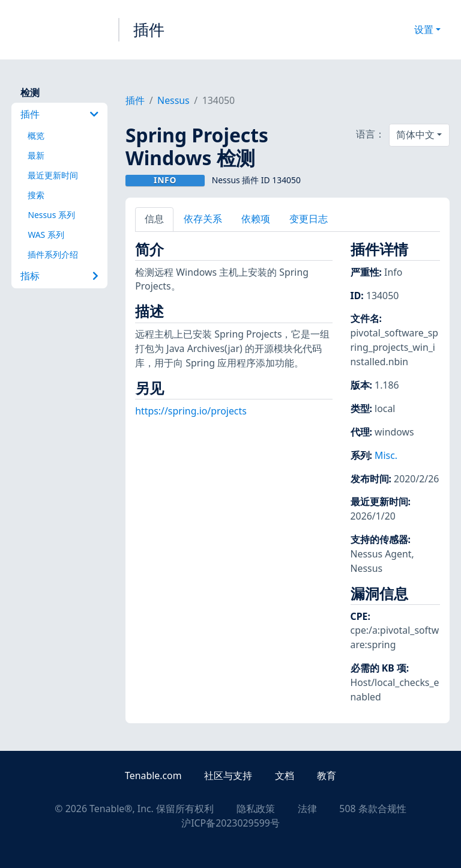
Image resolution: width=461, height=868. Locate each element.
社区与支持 (228, 775)
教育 (327, 775)
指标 (59, 276)
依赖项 (256, 219)
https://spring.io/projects (191, 411)
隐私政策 (256, 809)
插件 (149, 29)
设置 (424, 29)
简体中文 (415, 135)
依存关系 (203, 219)
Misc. (386, 455)
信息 (154, 219)
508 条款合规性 (372, 809)
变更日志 (309, 219)
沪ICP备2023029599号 (230, 823)
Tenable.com (153, 775)
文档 (285, 775)
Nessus (173, 100)
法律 (307, 809)
